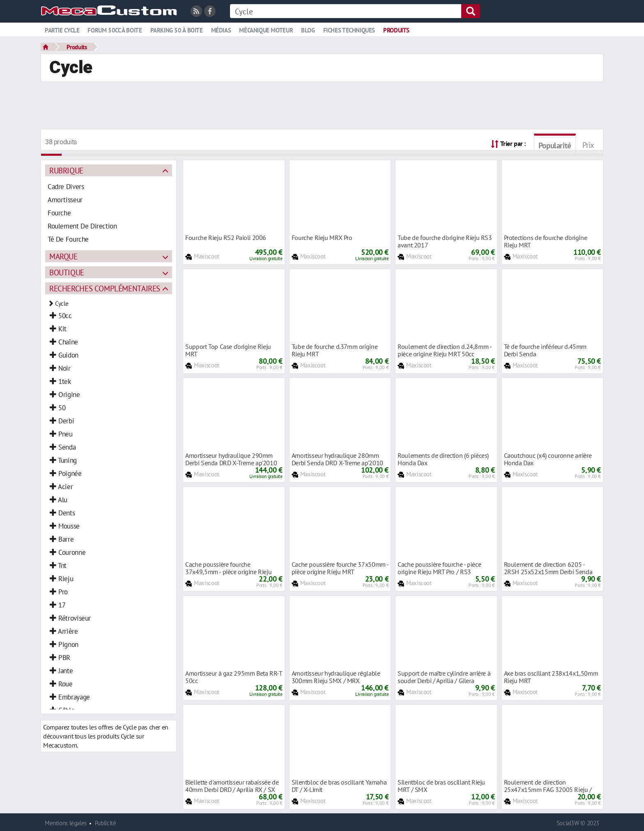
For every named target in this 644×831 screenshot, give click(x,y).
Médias (221, 30)
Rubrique (66, 170)
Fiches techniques (349, 30)
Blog (308, 30)
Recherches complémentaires (105, 288)
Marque (63, 256)
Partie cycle (62, 30)
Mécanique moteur (266, 30)
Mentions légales (66, 823)
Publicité (106, 823)
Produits (396, 30)
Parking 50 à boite (177, 30)
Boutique (67, 272)
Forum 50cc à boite (115, 30)
